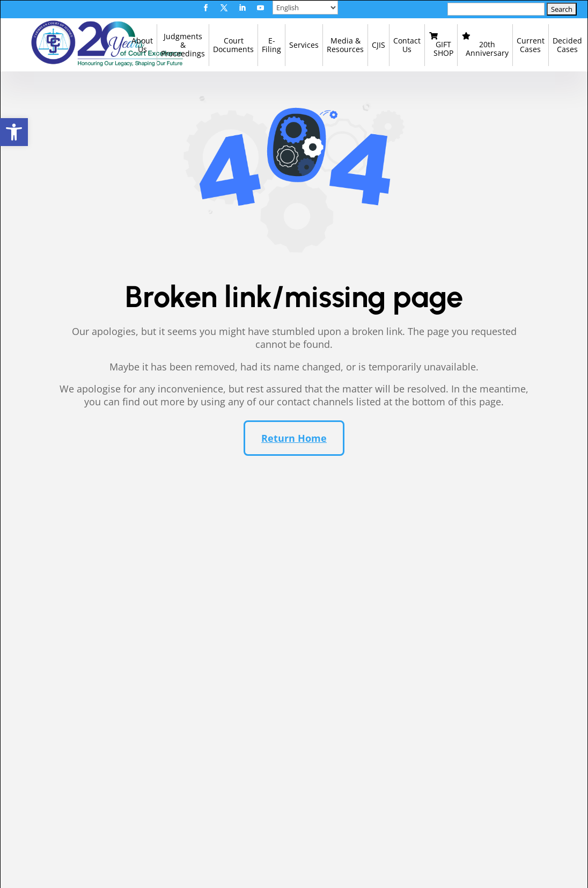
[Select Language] (305, 8)
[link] (14, 132)
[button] (205, 8)
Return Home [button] (294, 450)
